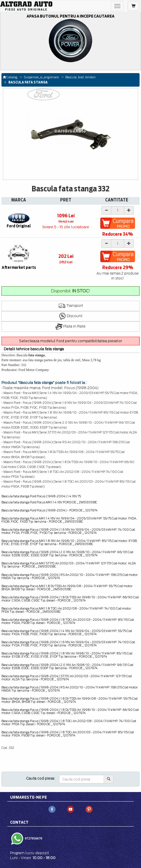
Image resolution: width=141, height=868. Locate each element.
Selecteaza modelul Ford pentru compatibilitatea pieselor (70, 341)
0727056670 (33, 838)
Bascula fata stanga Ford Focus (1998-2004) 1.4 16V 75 (41, 496)
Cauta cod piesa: (41, 778)
